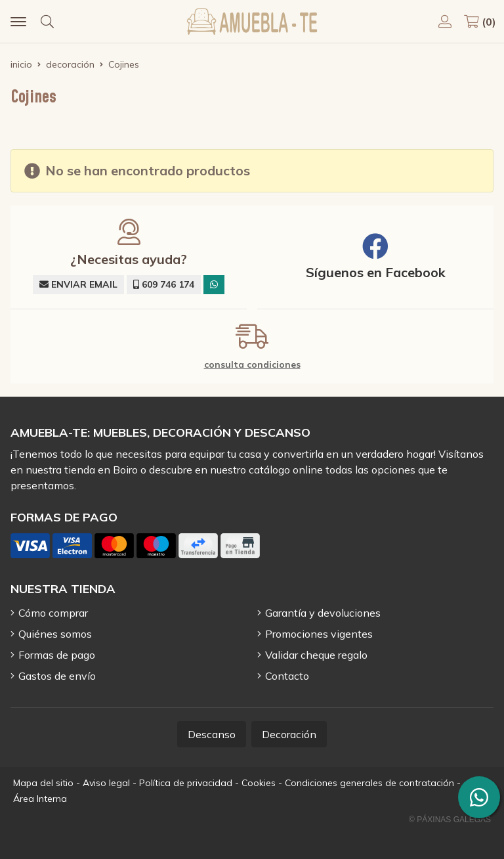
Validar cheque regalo (316, 655)
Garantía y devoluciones (323, 613)
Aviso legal (106, 783)
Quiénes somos (55, 634)
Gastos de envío (57, 676)
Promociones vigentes (319, 634)
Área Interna (40, 799)
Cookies (259, 783)
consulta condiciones (252, 365)
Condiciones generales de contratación (369, 783)
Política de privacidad (186, 783)
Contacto (287, 676)
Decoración (289, 734)
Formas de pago (57, 655)
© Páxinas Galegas (450, 820)
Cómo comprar (53, 613)
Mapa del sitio (43, 783)
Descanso (212, 734)
